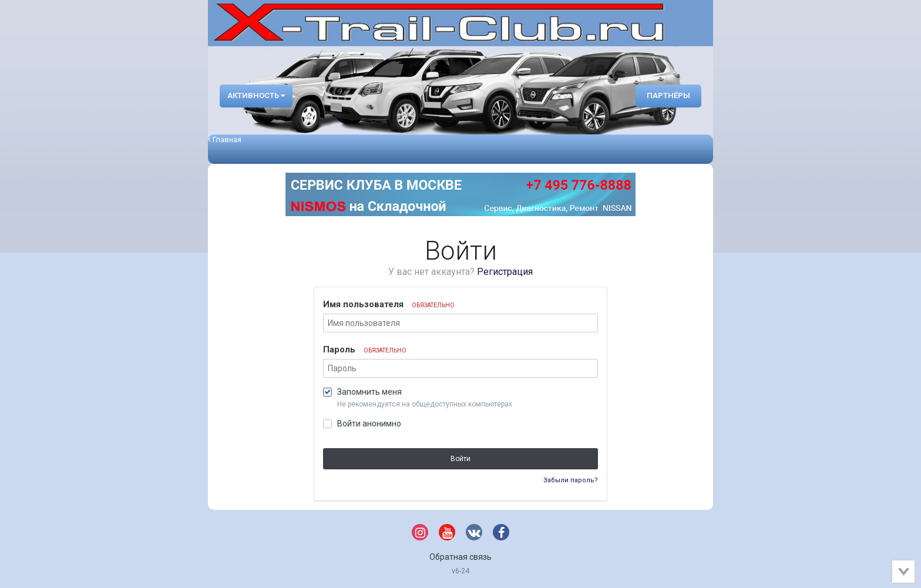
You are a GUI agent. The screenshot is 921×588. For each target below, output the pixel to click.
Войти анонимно (369, 424)
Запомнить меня (369, 392)
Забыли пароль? (571, 480)
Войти (460, 459)
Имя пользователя (389, 304)
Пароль (365, 350)
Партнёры (668, 95)
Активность (256, 95)
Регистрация (505, 272)
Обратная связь (460, 557)
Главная (225, 140)
